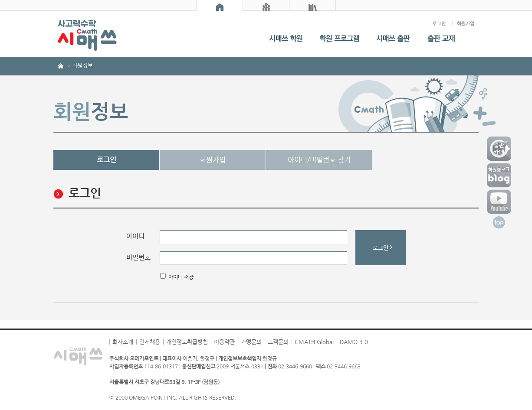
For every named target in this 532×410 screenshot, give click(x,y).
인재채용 (150, 342)
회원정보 (82, 65)
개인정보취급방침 (187, 342)
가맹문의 (251, 342)
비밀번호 (138, 257)
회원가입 (213, 160)
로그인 (107, 160)
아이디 (135, 236)
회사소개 (123, 342)
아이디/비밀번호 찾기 (319, 160)
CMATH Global (314, 342)
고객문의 (278, 342)
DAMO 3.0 (354, 342)
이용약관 (224, 342)
